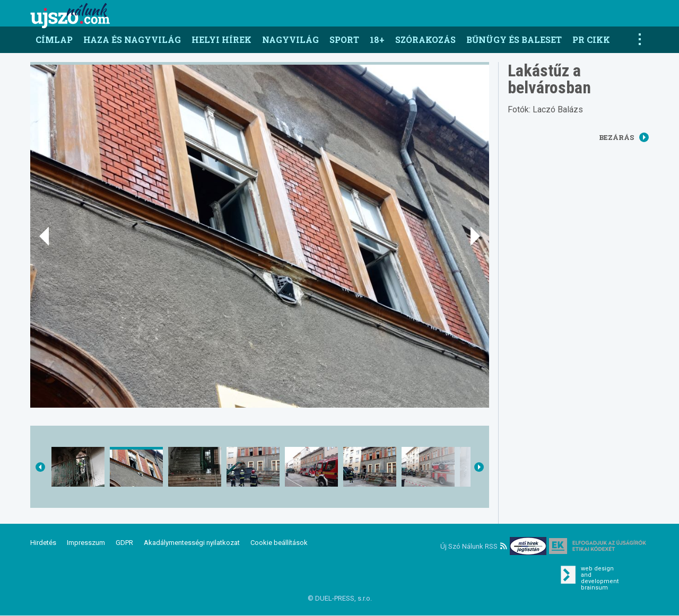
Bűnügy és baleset (514, 39)
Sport (344, 39)
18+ (377, 39)
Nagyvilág (290, 39)
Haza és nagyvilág (132, 39)
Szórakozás (425, 39)
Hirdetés (43, 543)
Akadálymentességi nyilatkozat (192, 543)
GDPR (124, 543)
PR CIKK (591, 39)
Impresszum (86, 543)
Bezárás (624, 137)
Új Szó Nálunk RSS (474, 546)
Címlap (54, 39)
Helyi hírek (221, 39)
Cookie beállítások (279, 543)
